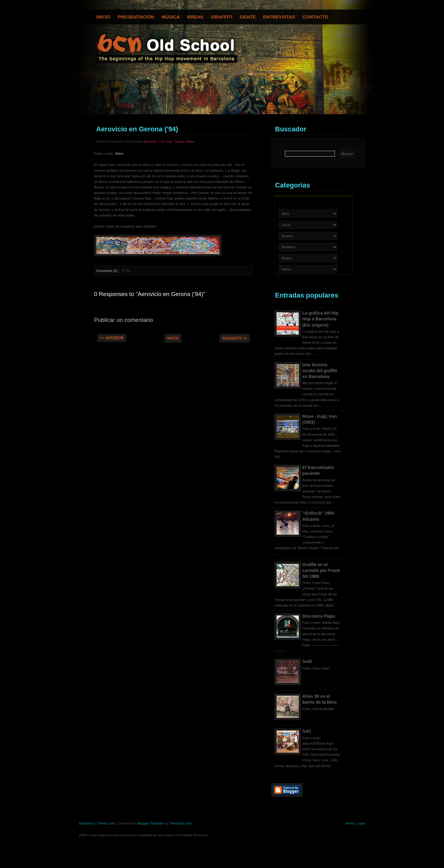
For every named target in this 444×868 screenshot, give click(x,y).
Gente (248, 17)
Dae (169, 142)
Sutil (307, 661)
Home (350, 823)
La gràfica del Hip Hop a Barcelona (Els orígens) (321, 319)
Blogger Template (151, 823)
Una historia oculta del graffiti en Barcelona (320, 371)
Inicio (103, 17)
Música (171, 17)
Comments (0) (107, 271)
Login (361, 823)
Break (195, 17)
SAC (307, 731)
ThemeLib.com (181, 823)
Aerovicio (150, 142)
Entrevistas (279, 17)
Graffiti (222, 17)
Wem (190, 142)
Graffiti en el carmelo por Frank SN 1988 (321, 570)
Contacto (315, 17)
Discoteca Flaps (319, 616)
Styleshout (86, 823)
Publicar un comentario (123, 320)
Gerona (180, 142)
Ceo (162, 142)
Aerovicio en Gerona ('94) (137, 129)
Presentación (136, 17)
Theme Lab (106, 823)
